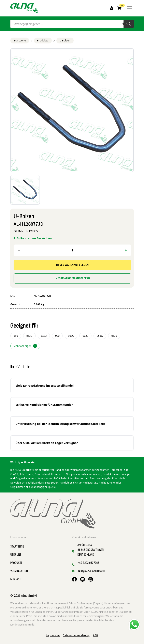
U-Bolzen (65, 40)
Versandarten (19, 571)
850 (16, 336)
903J (85, 336)
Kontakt (16, 579)
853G (29, 336)
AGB (95, 635)
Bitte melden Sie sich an (34, 238)
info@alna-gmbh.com (91, 571)
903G (71, 336)
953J (114, 336)
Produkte (43, 40)
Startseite (20, 40)
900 (57, 336)
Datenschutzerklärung (76, 635)
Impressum (53, 635)
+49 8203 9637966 (88, 563)
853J (44, 336)
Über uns (16, 555)
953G (100, 336)
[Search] (129, 24)
